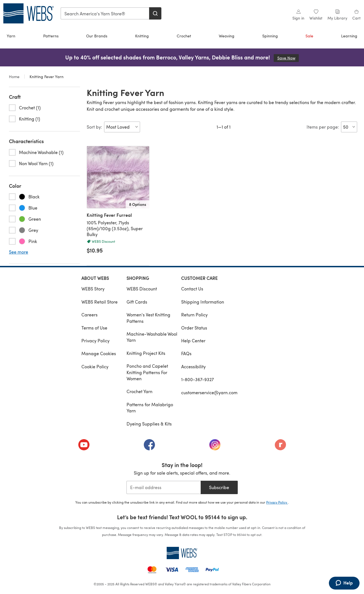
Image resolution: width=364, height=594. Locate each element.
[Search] (155, 13)
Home (15, 77)
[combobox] (105, 13)
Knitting (142, 36)
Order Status (194, 328)
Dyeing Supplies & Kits (149, 424)
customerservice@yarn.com (209, 392)
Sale (309, 36)
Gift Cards (137, 302)
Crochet (184, 36)
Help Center (193, 341)
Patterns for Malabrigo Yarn (150, 407)
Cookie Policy (95, 366)
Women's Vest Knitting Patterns (148, 318)
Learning (349, 36)
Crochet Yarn (139, 391)
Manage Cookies (99, 353)
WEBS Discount (142, 289)
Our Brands (97, 36)
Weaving (227, 36)
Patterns (51, 36)
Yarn (11, 36)
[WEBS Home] (182, 553)
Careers (89, 315)
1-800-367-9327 (197, 379)
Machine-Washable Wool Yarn (152, 337)
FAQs (186, 353)
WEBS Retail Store (100, 302)
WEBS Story (93, 289)
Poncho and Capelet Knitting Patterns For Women (147, 372)
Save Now (288, 58)
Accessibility (193, 366)
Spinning (270, 36)
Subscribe (219, 487)
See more (19, 252)
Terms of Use (94, 328)
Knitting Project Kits (146, 353)
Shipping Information (203, 302)
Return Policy (194, 315)
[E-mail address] (163, 487)
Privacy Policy (95, 341)
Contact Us (192, 289)
